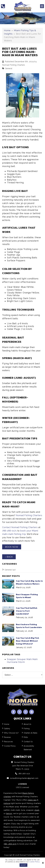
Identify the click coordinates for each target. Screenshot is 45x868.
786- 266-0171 (10, 844)
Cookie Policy (35, 862)
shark (37, 810)
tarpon (9, 814)
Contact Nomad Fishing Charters (20, 527)
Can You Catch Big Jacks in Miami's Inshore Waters (29, 582)
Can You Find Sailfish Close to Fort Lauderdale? (27, 611)
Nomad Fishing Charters (14, 65)
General (9, 68)
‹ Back (9, 557)
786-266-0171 (9, 531)
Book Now (12, 547)
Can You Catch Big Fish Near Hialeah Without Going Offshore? (27, 641)
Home (7, 30)
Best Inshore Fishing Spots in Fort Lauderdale (29, 626)
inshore (7, 803)
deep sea (32, 800)
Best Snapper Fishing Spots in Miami (27, 596)
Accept (23, 865)
